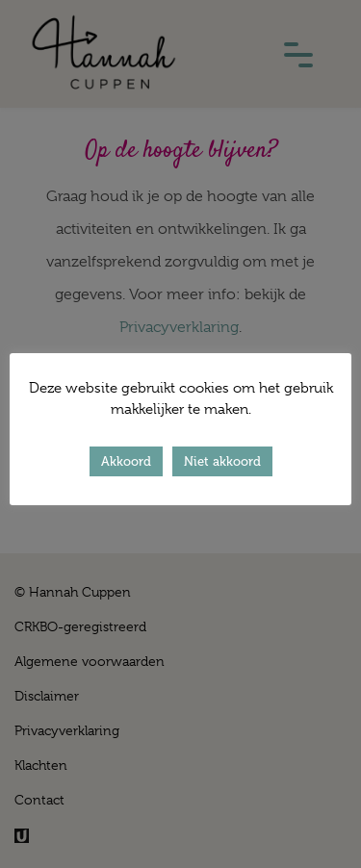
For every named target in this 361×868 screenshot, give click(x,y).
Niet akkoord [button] (222, 461)
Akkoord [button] (126, 461)
